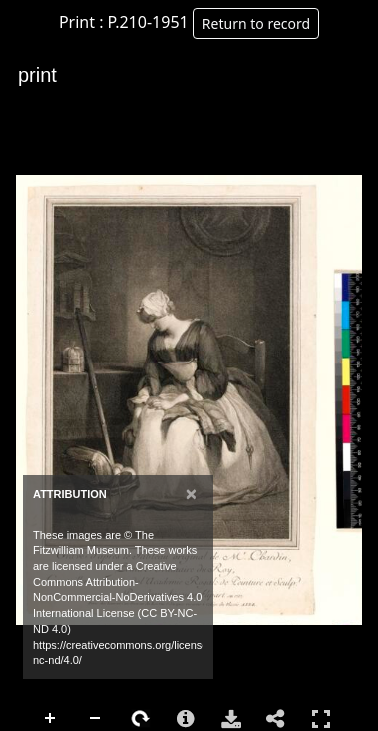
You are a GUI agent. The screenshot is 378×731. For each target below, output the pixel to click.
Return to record (256, 23)
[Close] (191, 493)
